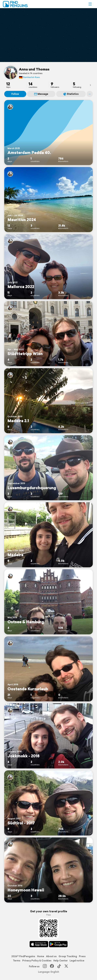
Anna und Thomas (34, 69)
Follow (15, 94)
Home (41, 956)
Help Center (61, 961)
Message (41, 94)
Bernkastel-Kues (29, 77)
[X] (66, 966)
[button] (90, 4)
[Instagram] (45, 966)
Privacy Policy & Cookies (37, 961)
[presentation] (90, 85)
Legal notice (77, 961)
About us (51, 956)
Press (82, 956)
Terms (17, 961)
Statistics (71, 94)
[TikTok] (59, 966)
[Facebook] (52, 966)
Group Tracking (68, 956)
